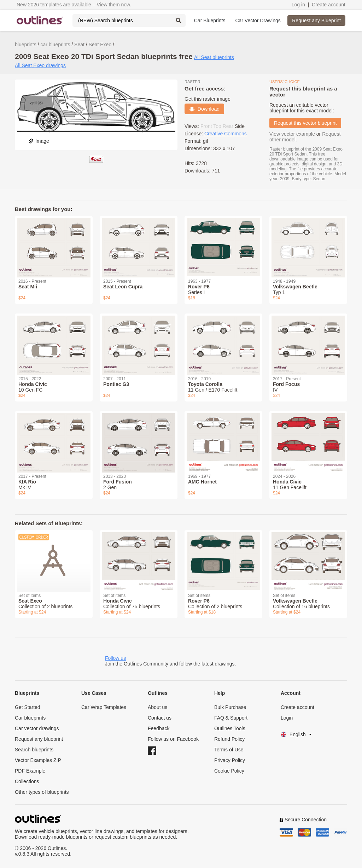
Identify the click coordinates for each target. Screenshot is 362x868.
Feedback (159, 728)
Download (204, 109)
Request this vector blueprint (305, 123)
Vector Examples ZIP (38, 760)
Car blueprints (30, 718)
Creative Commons (226, 134)
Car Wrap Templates (104, 707)
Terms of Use (229, 750)
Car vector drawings (37, 728)
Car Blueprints (210, 20)
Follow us (115, 658)
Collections (27, 781)
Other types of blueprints (42, 792)
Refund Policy (229, 739)
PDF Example (30, 771)
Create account (329, 5)
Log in (298, 5)
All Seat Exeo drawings (40, 65)
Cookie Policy (229, 771)
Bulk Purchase (230, 707)
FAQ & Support (231, 718)
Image (39, 141)
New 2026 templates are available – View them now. (74, 5)
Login (287, 718)
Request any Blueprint (316, 20)
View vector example (292, 134)
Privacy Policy (230, 760)
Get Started (28, 707)
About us (157, 707)
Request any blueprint (39, 739)
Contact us (160, 718)
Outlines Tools (230, 728)
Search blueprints (34, 750)
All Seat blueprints (214, 57)
